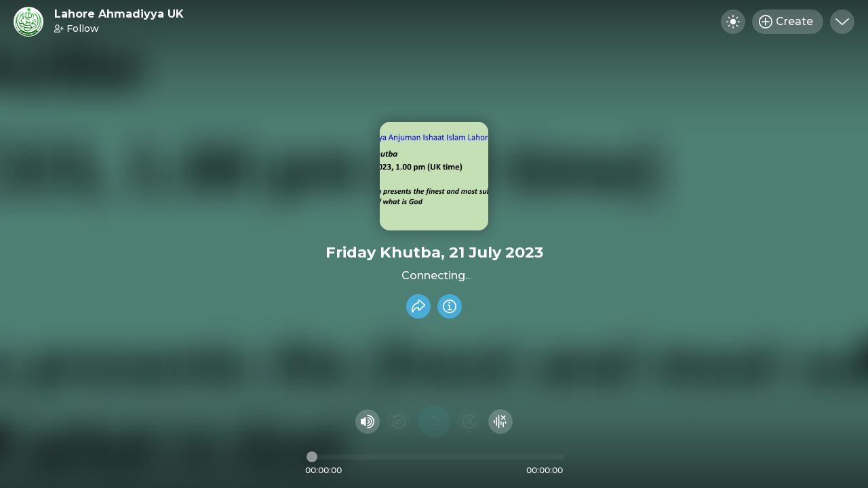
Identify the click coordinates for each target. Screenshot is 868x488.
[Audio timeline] (435, 457)
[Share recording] (418, 306)
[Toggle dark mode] (733, 22)
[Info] (450, 306)
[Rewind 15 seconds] (399, 422)
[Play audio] (434, 422)
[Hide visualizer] (500, 422)
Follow (77, 28)
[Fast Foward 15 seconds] (469, 422)
